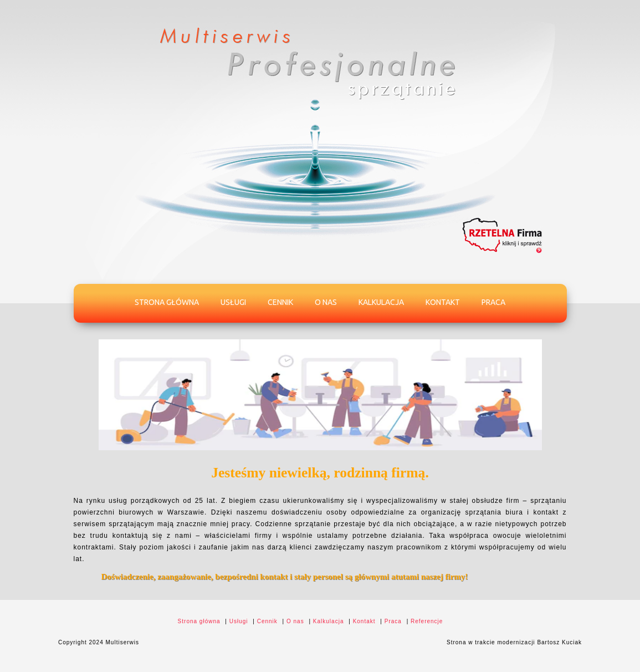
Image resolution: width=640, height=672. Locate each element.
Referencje (427, 621)
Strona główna (167, 302)
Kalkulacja (381, 302)
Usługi (233, 302)
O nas (326, 302)
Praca (493, 302)
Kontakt (443, 302)
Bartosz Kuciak (559, 642)
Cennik (280, 302)
